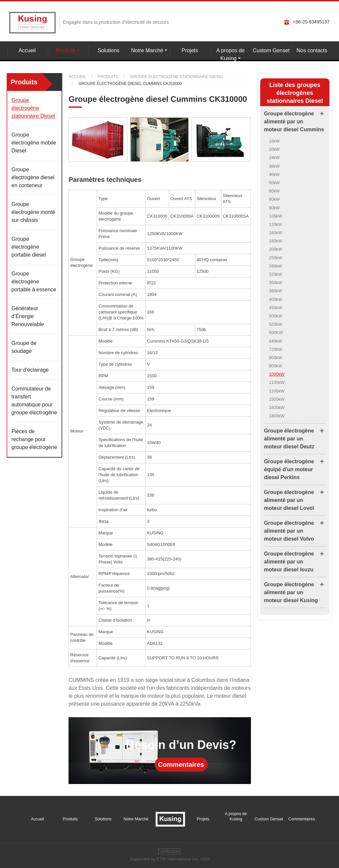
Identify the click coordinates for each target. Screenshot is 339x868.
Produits (108, 77)
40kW (274, 174)
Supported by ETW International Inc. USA (169, 859)
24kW (274, 158)
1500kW (277, 399)
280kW (275, 266)
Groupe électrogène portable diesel (28, 247)
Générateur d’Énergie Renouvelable (27, 316)
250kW (275, 258)
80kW (274, 199)
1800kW (277, 416)
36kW (274, 166)
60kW (274, 191)
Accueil (27, 50)
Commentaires (181, 765)
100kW (275, 216)
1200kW (277, 391)
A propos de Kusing (236, 816)
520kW (275, 324)
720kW (275, 349)
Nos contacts (312, 50)
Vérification (169, 851)
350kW (275, 283)
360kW (275, 291)
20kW (274, 149)
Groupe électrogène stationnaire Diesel (177, 77)
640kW (275, 341)
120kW (275, 224)
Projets (190, 50)
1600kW (277, 408)
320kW (275, 274)
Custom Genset (271, 50)
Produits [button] (66, 50)
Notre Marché (136, 819)
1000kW (277, 374)
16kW (274, 141)
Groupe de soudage (24, 347)
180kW (275, 241)
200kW (275, 249)
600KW (276, 332)
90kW (274, 208)
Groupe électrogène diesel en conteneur (33, 177)
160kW (275, 233)
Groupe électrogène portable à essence (34, 282)
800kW (275, 358)
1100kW (277, 382)
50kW (274, 183)
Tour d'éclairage (30, 370)
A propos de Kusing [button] (231, 54)
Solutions (109, 50)
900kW (275, 366)
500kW (275, 316)
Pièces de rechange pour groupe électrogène (34, 439)
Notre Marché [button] (147, 50)
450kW (275, 308)
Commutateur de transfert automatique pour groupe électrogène (34, 401)
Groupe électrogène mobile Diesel (34, 143)
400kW (275, 299)
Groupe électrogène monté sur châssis (33, 212)
